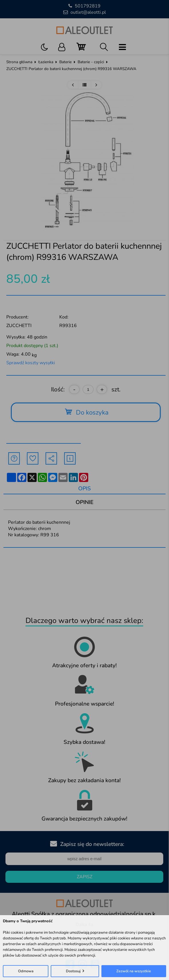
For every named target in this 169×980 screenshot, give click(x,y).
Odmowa (26, 971)
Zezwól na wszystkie (134, 971)
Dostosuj (73, 971)
